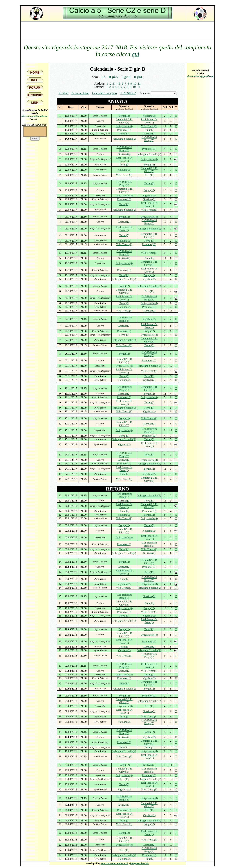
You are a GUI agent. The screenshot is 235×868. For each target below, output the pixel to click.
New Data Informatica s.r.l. (114, 863)
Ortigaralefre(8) (124, 126)
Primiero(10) (124, 130)
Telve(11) (124, 134)
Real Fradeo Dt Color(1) (149, 121)
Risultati (64, 93)
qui (136, 54)
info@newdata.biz (139, 863)
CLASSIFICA (128, 93)
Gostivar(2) (149, 134)
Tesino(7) (149, 130)
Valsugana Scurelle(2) (124, 139)
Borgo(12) (124, 116)
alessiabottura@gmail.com (35, 116)
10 (135, 84)
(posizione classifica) (124, 109)
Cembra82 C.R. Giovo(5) (124, 121)
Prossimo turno (80, 93)
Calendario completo (104, 93)
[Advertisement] (117, 30)
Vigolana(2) (149, 116)
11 (139, 84)
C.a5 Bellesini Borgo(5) (149, 139)
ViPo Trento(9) (149, 126)
